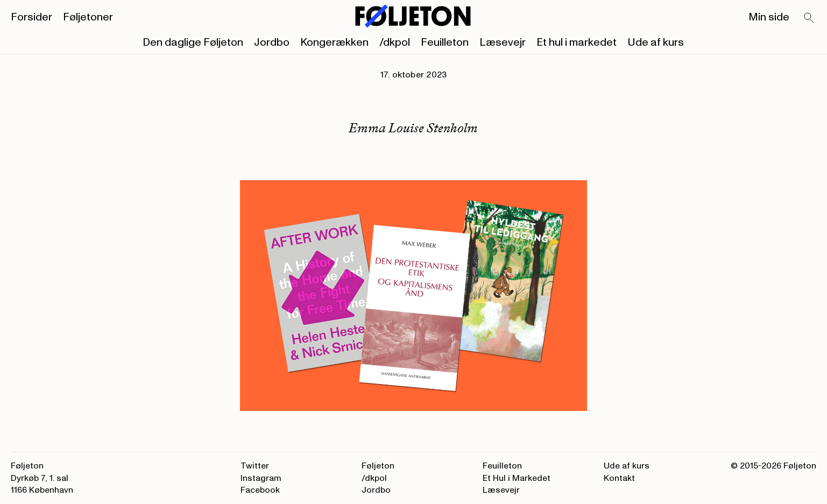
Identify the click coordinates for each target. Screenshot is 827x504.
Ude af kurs (656, 42)
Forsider (31, 17)
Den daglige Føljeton (193, 42)
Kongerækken (334, 42)
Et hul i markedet (577, 42)
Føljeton (378, 466)
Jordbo (272, 42)
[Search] (809, 18)
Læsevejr (503, 42)
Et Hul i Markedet (517, 478)
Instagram (261, 478)
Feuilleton (445, 42)
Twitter (255, 466)
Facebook (260, 490)
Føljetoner (88, 17)
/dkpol (395, 42)
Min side (769, 17)
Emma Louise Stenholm (413, 128)
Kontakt (619, 478)
